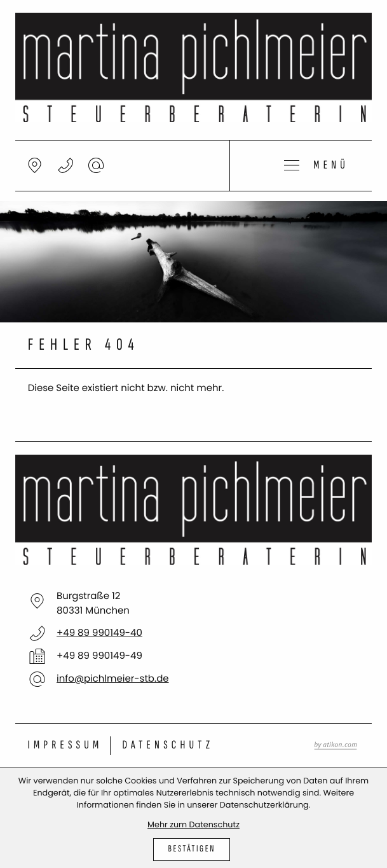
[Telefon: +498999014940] (99, 633)
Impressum (65, 745)
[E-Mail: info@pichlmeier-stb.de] (96, 165)
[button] (65, 165)
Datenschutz (168, 745)
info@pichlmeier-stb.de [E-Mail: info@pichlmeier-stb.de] (113, 679)
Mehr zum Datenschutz (193, 825)
